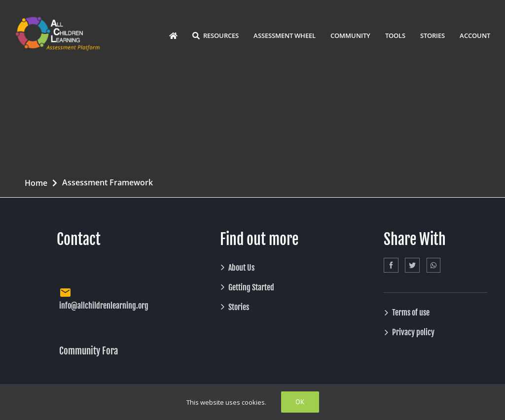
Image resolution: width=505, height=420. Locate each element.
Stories (239, 307)
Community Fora (89, 351)
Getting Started (251, 287)
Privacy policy (413, 332)
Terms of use (411, 313)
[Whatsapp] (433, 265)
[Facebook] (391, 265)
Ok (300, 402)
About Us (241, 268)
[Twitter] (412, 265)
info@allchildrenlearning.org (104, 306)
